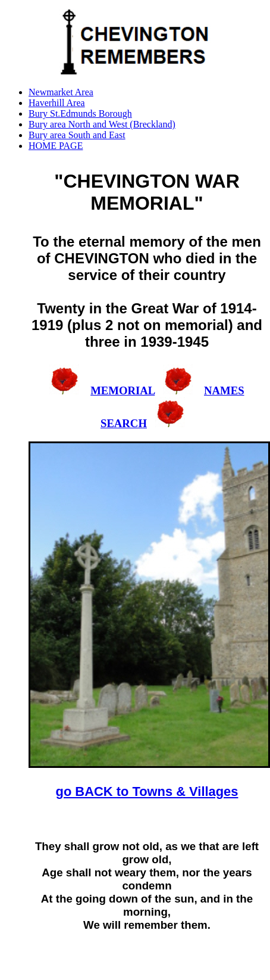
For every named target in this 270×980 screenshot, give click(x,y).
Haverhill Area (57, 103)
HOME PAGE (56, 146)
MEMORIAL (123, 391)
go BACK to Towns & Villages (147, 791)
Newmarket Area (61, 92)
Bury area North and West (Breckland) (102, 124)
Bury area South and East (77, 135)
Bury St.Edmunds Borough (80, 113)
